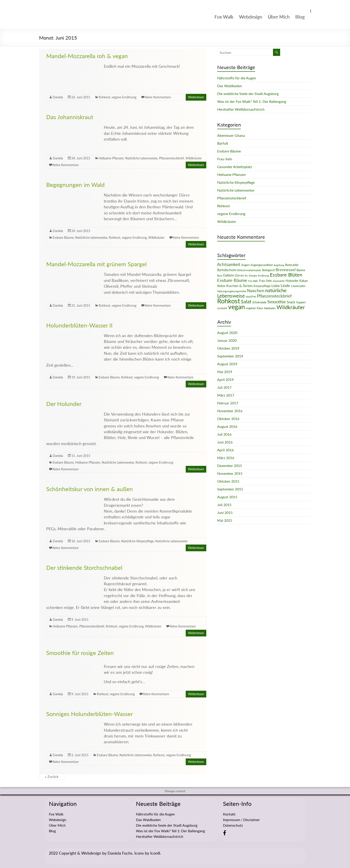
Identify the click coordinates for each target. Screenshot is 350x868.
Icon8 (155, 853)
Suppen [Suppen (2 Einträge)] (301, 302)
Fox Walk (224, 17)
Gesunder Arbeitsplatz (235, 167)
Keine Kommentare (158, 97)
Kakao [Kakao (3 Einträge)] (304, 281)
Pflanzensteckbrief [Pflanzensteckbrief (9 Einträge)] (274, 296)
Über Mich (279, 17)
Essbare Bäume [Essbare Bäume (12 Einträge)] (232, 280)
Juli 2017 (224, 387)
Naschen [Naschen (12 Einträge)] (256, 290)
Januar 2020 (227, 340)
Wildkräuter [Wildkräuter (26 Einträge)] (291, 307)
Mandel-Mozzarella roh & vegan (87, 56)
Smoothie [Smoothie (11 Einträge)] (277, 302)
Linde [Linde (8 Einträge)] (285, 285)
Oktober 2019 (228, 348)
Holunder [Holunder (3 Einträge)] (292, 281)
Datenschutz (233, 825)
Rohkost (104, 97)
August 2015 (227, 497)
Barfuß (223, 143)
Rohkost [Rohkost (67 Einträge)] (229, 301)
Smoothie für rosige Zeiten (80, 653)
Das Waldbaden (230, 86)
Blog (300, 17)
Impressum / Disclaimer (241, 820)
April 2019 (225, 379)
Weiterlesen (196, 97)
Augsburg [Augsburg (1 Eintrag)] (279, 265)
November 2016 (230, 411)
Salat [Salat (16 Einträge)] (246, 301)
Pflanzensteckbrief (171, 158)
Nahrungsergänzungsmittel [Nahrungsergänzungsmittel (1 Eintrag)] (232, 291)
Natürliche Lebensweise (141, 158)
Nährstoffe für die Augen (237, 78)
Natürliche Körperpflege (137, 541)
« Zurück (52, 776)
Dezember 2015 (230, 466)
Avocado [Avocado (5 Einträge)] (292, 265)
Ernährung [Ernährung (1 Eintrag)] (264, 276)
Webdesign (251, 17)
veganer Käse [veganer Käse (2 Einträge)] (254, 308)
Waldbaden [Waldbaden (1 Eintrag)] (270, 308)
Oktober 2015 (228, 481)
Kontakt (229, 814)
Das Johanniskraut (70, 117)
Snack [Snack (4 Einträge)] (291, 302)
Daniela (58, 97)
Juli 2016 (224, 434)
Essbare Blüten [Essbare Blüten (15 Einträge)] (286, 275)
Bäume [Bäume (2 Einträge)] (301, 270)
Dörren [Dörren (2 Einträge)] (239, 275)
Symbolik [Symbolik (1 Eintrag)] (222, 308)
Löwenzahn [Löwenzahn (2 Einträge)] (298, 286)
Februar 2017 (228, 403)
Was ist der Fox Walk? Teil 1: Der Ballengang (252, 101)
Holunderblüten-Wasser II (79, 325)
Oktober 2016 (228, 419)
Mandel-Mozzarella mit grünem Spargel (96, 264)
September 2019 (230, 356)
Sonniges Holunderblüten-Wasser (90, 714)
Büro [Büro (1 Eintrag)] (220, 276)
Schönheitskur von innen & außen (90, 489)
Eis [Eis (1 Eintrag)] (246, 276)
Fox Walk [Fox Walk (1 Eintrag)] (253, 281)
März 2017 (226, 395)
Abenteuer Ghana (231, 135)
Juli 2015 (224, 505)
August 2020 (227, 333)
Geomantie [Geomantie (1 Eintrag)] (279, 281)
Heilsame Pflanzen (111, 158)
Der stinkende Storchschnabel (84, 568)
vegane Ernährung (124, 97)
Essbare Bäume (63, 238)
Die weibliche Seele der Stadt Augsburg (248, 94)
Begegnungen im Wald (75, 185)
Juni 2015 (225, 512)
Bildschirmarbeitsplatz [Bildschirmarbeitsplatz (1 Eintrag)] (249, 270)
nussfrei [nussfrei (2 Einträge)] (251, 296)
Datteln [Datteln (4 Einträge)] (229, 275)
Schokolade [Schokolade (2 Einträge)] (259, 302)
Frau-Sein (225, 159)
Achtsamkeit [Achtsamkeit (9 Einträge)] (229, 264)
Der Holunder (64, 404)
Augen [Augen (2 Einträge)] (245, 265)
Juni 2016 (225, 442)
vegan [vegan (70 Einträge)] (236, 307)
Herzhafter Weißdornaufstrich (241, 109)
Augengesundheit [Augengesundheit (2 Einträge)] (262, 265)
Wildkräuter (194, 158)
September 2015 (230, 489)
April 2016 (225, 450)
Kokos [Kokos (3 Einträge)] (221, 286)
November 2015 (230, 473)
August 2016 (227, 426)
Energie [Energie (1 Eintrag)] (253, 276)
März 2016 (226, 458)
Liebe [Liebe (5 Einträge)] (276, 286)
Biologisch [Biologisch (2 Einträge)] (268, 270)
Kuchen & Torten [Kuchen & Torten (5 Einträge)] (240, 286)
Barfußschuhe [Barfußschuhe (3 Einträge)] (227, 270)
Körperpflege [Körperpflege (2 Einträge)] (262, 286)
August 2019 (227, 364)
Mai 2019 (225, 372)
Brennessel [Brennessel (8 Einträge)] (286, 270)
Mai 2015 (225, 520)
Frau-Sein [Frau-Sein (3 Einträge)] (265, 281)
